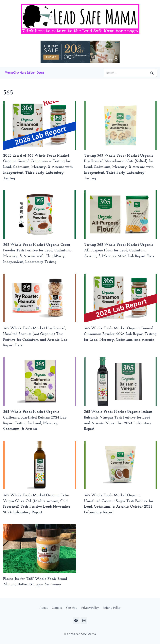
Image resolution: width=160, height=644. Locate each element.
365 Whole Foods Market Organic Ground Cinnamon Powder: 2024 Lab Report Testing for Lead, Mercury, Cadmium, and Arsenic (120, 334)
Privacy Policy (90, 608)
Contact (57, 608)
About (44, 608)
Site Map (72, 608)
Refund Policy (112, 608)
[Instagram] (84, 621)
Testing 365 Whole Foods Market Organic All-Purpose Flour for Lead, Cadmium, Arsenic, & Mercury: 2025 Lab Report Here (119, 251)
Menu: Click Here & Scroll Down (24, 73)
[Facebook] (76, 621)
